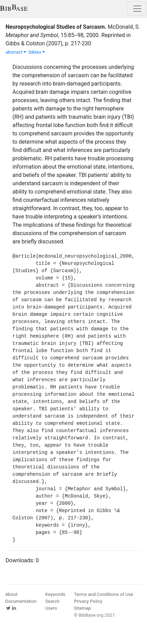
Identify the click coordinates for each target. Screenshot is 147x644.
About (11, 594)
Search (52, 601)
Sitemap (82, 608)
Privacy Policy (88, 601)
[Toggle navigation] (137, 9)
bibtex (37, 52)
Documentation (21, 601)
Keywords (55, 594)
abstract (16, 52)
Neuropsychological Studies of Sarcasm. (56, 27)
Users (51, 608)
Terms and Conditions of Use (104, 594)
